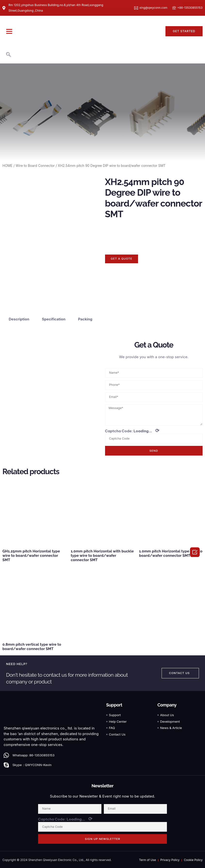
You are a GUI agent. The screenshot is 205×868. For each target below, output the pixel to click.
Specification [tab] (54, 317)
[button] (9, 31)
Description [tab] (19, 317)
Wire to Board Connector (35, 166)
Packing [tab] (85, 317)
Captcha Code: (132, 430)
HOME (8, 166)
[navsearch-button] (8, 55)
